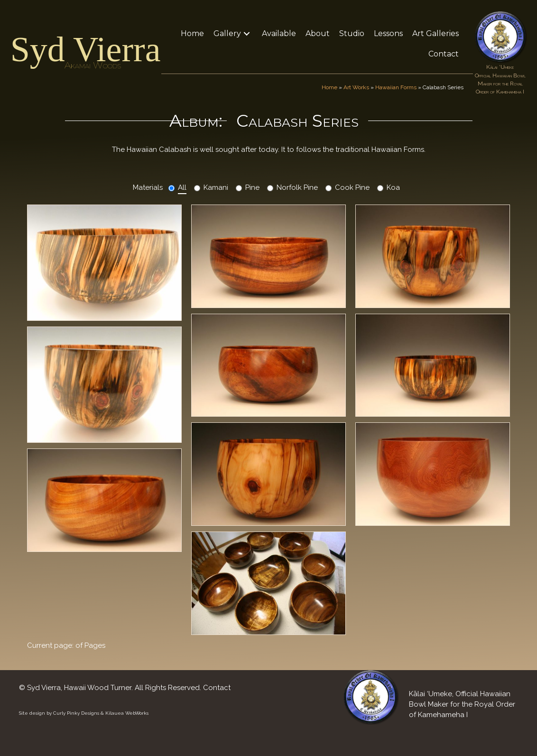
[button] (247, 33)
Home (329, 87)
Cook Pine (352, 187)
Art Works (356, 87)
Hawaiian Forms (396, 87)
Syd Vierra (86, 49)
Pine (252, 187)
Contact (217, 688)
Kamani (216, 187)
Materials (148, 187)
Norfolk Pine (297, 187)
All (182, 187)
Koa (393, 187)
